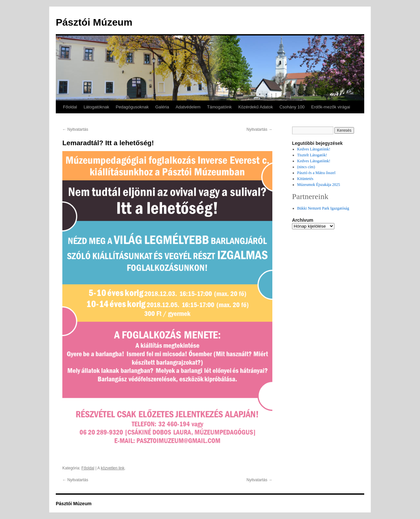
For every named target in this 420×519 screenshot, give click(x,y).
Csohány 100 (292, 107)
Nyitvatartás (75, 129)
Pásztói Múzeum (94, 22)
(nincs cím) (306, 167)
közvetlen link (113, 468)
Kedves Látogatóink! (314, 149)
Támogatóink (219, 107)
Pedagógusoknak (132, 107)
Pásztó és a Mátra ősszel (316, 173)
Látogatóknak (96, 107)
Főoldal (70, 107)
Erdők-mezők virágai (331, 107)
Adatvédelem (188, 107)
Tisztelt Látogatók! (312, 155)
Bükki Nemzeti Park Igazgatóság (323, 208)
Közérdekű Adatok (256, 107)
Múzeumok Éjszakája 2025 (319, 185)
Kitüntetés (305, 179)
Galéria (162, 107)
